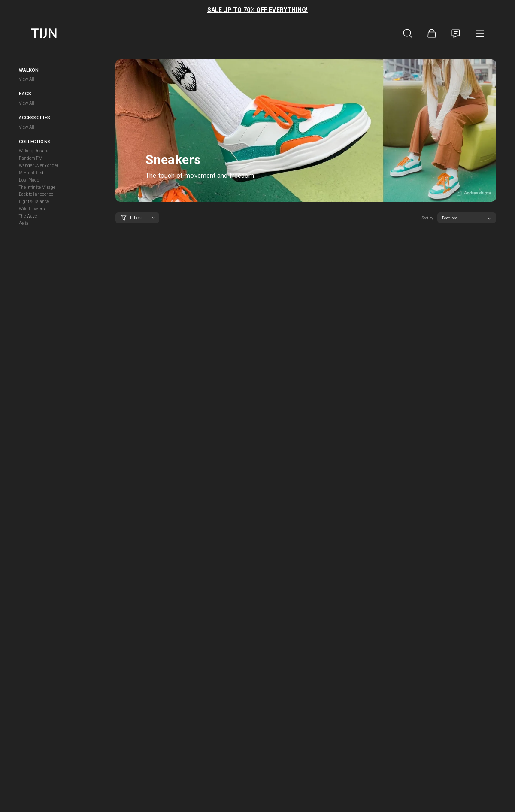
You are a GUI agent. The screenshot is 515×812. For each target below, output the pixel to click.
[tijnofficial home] (44, 33)
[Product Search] (408, 33)
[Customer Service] (456, 33)
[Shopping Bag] (432, 33)
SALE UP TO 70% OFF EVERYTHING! (258, 10)
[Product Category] (480, 33)
